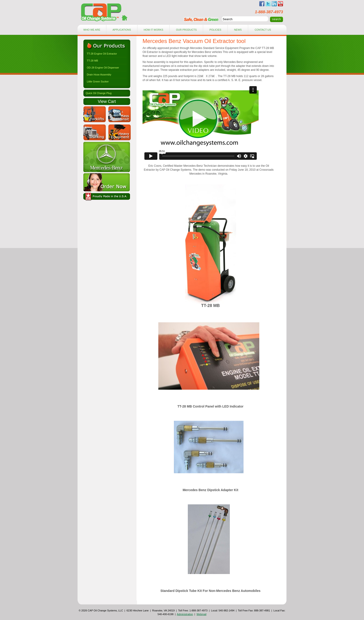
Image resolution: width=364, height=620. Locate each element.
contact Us (263, 30)
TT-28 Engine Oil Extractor (102, 54)
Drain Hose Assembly (99, 75)
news (238, 30)
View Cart (107, 101)
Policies (215, 30)
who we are (92, 30)
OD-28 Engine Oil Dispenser (103, 68)
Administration (185, 614)
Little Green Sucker (98, 82)
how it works (153, 30)
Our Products (186, 30)
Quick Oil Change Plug (99, 93)
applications (122, 30)
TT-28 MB (92, 61)
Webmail (202, 614)
